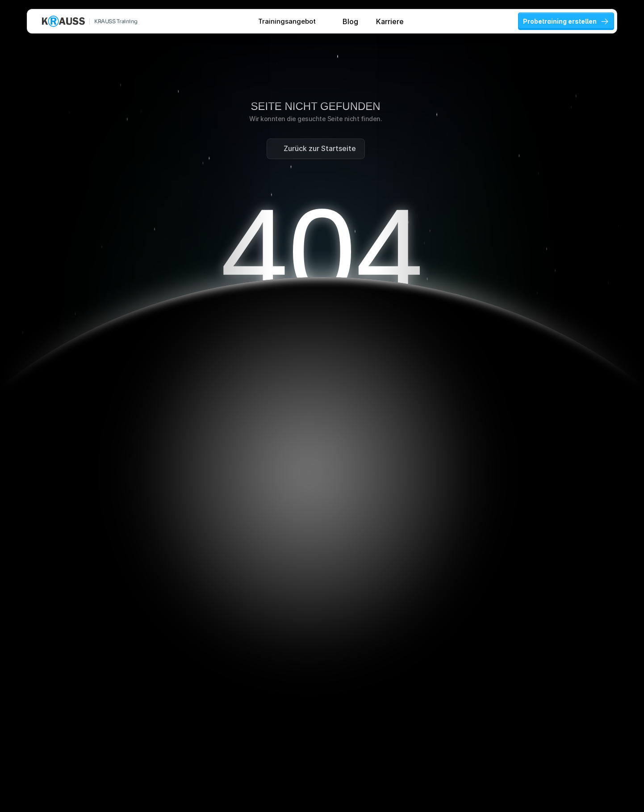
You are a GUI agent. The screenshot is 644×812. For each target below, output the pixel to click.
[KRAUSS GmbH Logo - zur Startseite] (63, 21)
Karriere (390, 21)
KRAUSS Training (116, 21)
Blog (350, 21)
